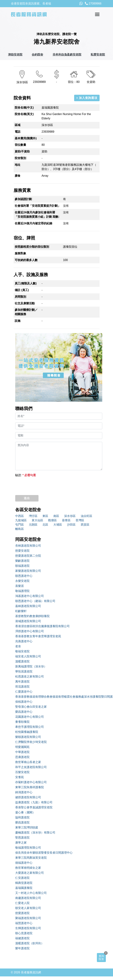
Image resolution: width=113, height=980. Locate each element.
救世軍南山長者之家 (28, 762)
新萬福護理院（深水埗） (31, 666)
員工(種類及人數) (26, 283)
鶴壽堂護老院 (24, 883)
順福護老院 (22, 566)
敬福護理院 (22, 591)
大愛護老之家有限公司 (30, 873)
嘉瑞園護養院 (24, 888)
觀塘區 (52, 520)
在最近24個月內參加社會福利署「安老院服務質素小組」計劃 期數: (37, 215)
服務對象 (20, 253)
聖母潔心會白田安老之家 (31, 707)
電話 (18, 132)
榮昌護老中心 (24, 712)
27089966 (93, 4)
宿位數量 (20, 145)
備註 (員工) (22, 290)
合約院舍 (37, 55)
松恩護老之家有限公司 (30, 676)
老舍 (18, 646)
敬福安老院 (22, 651)
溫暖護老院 (22, 661)
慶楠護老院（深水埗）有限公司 (35, 833)
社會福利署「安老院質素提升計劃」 (38, 206)
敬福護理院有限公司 (28, 848)
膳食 (18, 176)
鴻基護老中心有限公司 (30, 596)
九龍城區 (21, 520)
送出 (27, 498)
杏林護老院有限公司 (28, 546)
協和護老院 (22, 817)
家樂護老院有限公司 (28, 571)
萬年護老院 (22, 682)
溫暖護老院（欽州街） (30, 943)
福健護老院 (22, 938)
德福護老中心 (24, 863)
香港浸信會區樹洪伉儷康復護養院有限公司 (42, 626)
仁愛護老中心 (24, 692)
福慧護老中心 (24, 923)
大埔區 (58, 525)
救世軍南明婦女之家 (28, 868)
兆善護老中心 (24, 641)
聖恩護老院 (22, 838)
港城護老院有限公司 (28, 621)
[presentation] (42, 485)
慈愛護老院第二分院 (28, 556)
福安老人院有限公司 (28, 656)
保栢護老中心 (24, 702)
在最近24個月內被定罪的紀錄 (33, 223)
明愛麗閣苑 (22, 747)
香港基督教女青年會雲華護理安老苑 (38, 636)
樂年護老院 (22, 948)
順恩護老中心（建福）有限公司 (35, 601)
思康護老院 (22, 757)
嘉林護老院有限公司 (28, 606)
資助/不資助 (22, 151)
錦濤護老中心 (24, 792)
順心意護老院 (24, 933)
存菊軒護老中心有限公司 (31, 782)
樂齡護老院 (22, 561)
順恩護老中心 (24, 576)
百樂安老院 (22, 772)
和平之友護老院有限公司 (31, 767)
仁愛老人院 (22, 903)
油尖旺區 (86, 516)
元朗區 (33, 525)
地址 (18, 165)
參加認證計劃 (23, 199)
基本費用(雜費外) (26, 138)
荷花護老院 (22, 687)
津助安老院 (15, 55)
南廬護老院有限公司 (28, 898)
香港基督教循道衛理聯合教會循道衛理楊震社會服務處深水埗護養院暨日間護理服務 (59, 697)
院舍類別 (20, 158)
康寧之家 (21, 843)
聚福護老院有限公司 (28, 918)
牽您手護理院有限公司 (30, 727)
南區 (56, 516)
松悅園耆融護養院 (27, 732)
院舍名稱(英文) (24, 114)
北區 (45, 525)
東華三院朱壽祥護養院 (30, 787)
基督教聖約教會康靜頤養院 (32, 616)
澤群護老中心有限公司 (30, 631)
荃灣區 (80, 520)
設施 (18, 321)
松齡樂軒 (21, 611)
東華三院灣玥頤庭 (27, 827)
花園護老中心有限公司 (30, 717)
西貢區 (85, 525)
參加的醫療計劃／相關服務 (26, 312)
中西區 (20, 516)
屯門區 (20, 525)
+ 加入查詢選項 (87, 98)
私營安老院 (98, 55)
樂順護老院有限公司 (28, 737)
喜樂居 (20, 586)
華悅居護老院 (24, 671)
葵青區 (66, 520)
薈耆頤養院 (22, 722)
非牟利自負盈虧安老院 (67, 55)
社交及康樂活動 (25, 303)
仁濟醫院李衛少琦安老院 (31, 742)
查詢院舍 (101, 958)
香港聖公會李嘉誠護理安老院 (34, 807)
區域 (18, 125)
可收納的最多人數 (26, 260)
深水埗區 (70, 516)
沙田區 (71, 525)
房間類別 (20, 297)
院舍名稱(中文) (24, 108)
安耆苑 (20, 777)
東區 (45, 516)
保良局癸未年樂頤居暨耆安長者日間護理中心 (44, 853)
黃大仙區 (37, 520)
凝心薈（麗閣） (25, 812)
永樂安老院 (22, 581)
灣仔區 (33, 516)
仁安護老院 (22, 878)
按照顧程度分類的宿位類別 (32, 247)
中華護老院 (22, 752)
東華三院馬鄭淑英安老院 (31, 858)
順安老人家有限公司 (28, 908)
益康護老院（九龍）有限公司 (34, 802)
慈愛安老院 (22, 551)
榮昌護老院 (22, 822)
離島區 (20, 529)
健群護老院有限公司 (28, 797)
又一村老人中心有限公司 (31, 893)
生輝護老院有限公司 (28, 928)
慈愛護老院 (22, 913)
